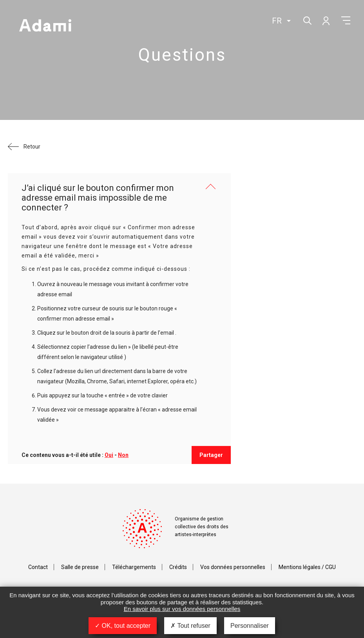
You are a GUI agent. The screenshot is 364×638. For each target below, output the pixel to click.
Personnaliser (250, 626)
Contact (38, 567)
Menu (346, 20)
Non (123, 455)
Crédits (178, 567)
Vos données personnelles (233, 567)
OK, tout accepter (123, 626)
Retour (32, 147)
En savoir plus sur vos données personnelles (182, 609)
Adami (45, 26)
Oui (109, 455)
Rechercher (307, 20)
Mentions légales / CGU (307, 567)
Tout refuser (190, 626)
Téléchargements (134, 567)
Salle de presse (80, 567)
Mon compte (326, 20)
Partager (211, 455)
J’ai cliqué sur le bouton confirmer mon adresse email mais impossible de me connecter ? (98, 198)
